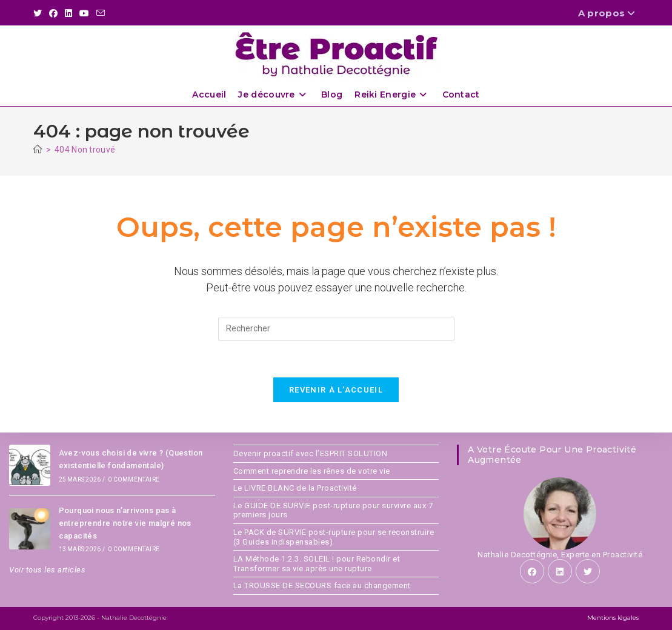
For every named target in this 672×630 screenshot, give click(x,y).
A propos (608, 13)
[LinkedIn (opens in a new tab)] (68, 13)
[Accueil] (38, 150)
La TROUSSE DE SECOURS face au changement (322, 585)
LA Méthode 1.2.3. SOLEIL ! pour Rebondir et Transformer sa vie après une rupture (317, 564)
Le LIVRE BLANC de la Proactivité (295, 488)
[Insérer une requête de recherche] (336, 329)
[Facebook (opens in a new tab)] (53, 13)
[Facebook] (532, 571)
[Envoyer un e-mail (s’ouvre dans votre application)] (101, 13)
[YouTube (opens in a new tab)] (84, 13)
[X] (588, 571)
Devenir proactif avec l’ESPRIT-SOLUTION (311, 453)
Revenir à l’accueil (336, 390)
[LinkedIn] (560, 571)
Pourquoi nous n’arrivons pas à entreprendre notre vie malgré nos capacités (125, 523)
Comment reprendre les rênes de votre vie (312, 471)
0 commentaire (134, 479)
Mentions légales (613, 618)
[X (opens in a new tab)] (39, 13)
